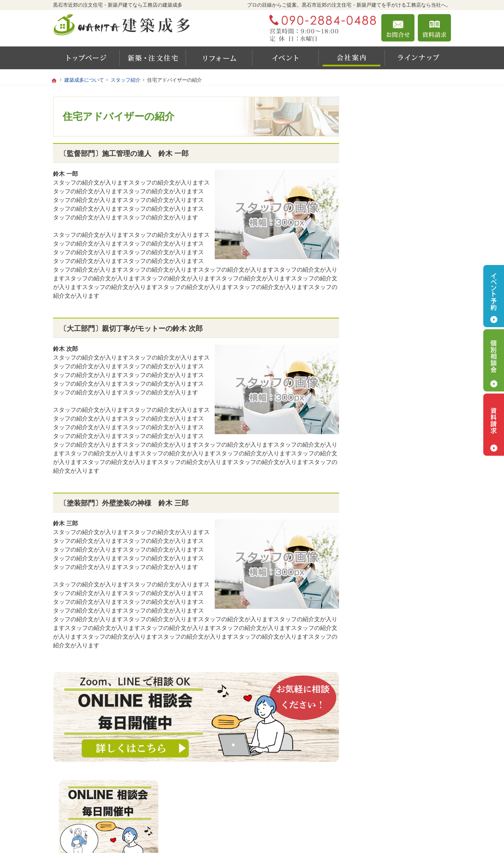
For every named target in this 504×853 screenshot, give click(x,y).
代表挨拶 (380, 432)
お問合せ (398, 28)
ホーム (373, 296)
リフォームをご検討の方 (397, 364)
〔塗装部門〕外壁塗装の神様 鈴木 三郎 (124, 503)
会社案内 (380, 416)
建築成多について (388, 399)
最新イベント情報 (388, 449)
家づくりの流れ (389, 330)
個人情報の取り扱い (391, 510)
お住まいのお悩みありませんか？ (402, 471)
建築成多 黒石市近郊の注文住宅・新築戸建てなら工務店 (342, 835)
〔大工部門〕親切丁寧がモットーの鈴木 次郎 (131, 329)
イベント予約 (494, 296)
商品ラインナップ (388, 382)
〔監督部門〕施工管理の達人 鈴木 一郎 (124, 154)
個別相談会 (494, 360)
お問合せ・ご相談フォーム (401, 802)
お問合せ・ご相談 (388, 492)
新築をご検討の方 (388, 313)
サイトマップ (382, 528)
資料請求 (434, 28)
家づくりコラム (389, 346)
